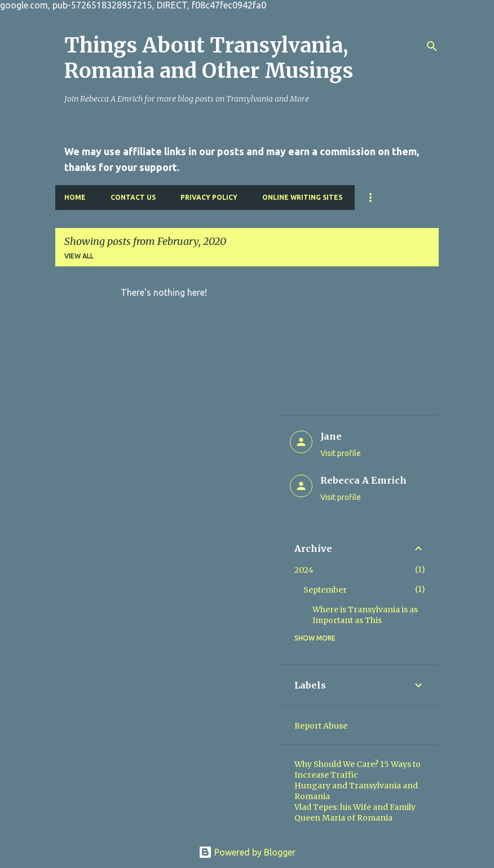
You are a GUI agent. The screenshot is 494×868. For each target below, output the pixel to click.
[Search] (432, 46)
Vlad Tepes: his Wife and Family (355, 807)
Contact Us (133, 197)
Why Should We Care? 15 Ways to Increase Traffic (358, 770)
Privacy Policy (209, 197)
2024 (304, 570)
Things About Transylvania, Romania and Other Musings (209, 58)
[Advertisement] (360, 345)
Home (75, 197)
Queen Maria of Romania (343, 818)
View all (79, 256)
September (325, 590)
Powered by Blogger (247, 852)
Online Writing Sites (302, 197)
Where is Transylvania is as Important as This (365, 615)
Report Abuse (321, 726)
